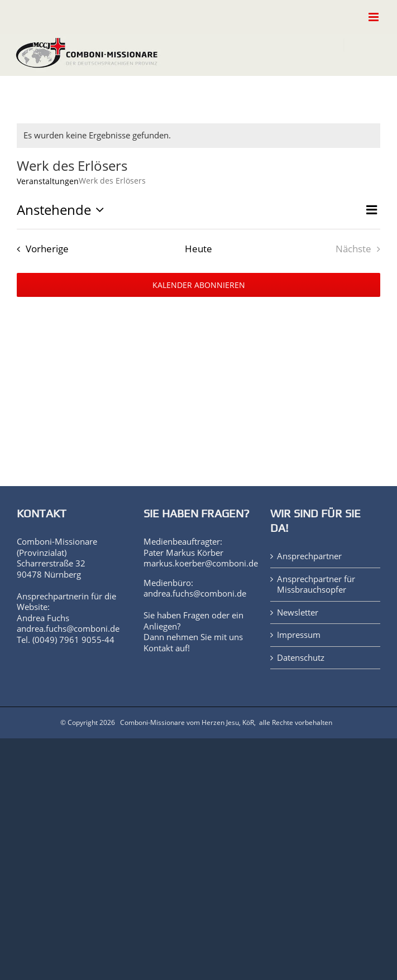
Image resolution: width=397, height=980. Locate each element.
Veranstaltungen (48, 181)
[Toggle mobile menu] (374, 17)
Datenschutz (301, 658)
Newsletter (298, 612)
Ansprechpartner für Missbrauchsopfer (316, 585)
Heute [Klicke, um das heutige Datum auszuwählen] (198, 249)
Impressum (299, 635)
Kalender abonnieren (199, 285)
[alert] (198, 136)
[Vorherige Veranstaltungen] (40, 249)
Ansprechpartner (309, 556)
